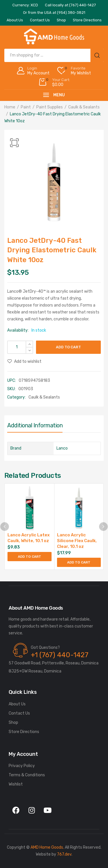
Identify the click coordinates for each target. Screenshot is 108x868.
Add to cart (68, 347)
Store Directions (24, 732)
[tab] (35, 427)
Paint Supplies (50, 107)
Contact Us (19, 713)
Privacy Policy (22, 766)
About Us (17, 704)
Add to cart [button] (30, 557)
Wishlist (16, 784)
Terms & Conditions (27, 775)
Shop (13, 723)
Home (10, 107)
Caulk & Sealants (84, 107)
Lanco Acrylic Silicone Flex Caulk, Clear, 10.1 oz (77, 541)
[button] (14, 143)
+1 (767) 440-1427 (60, 655)
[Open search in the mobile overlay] (54, 55)
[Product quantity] (20, 347)
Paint (26, 107)
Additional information (35, 425)
